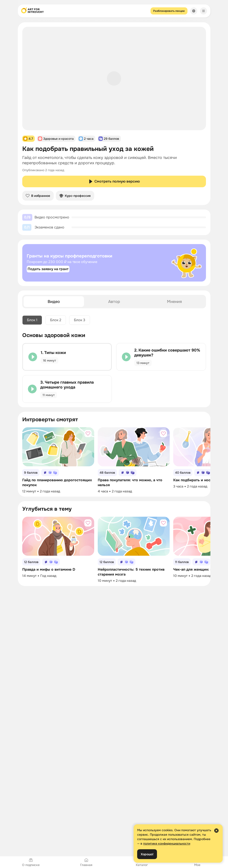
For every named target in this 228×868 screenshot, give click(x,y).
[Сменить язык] (194, 11)
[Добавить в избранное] (88, 434)
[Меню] (204, 11)
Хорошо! (147, 854)
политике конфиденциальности (167, 843)
